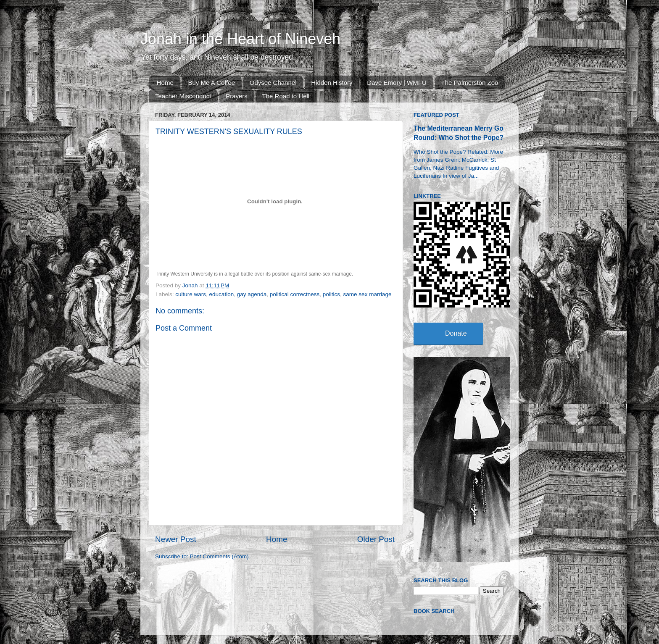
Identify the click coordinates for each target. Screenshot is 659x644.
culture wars (191, 294)
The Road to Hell (286, 96)
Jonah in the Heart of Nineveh (240, 39)
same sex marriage (368, 294)
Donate (456, 333)
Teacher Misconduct (183, 96)
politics (331, 294)
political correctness (295, 294)
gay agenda (252, 294)
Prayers (237, 96)
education (222, 294)
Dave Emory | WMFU (397, 83)
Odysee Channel (273, 83)
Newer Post (176, 539)
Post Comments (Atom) (219, 556)
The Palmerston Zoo (470, 83)
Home (165, 83)
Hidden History (332, 83)
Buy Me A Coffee (212, 83)
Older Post (376, 539)
